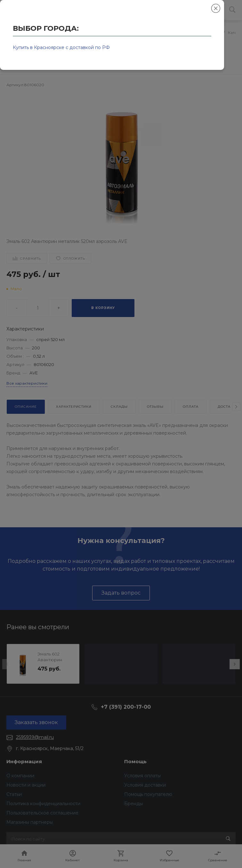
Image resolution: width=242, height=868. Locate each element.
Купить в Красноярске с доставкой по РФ (61, 47)
